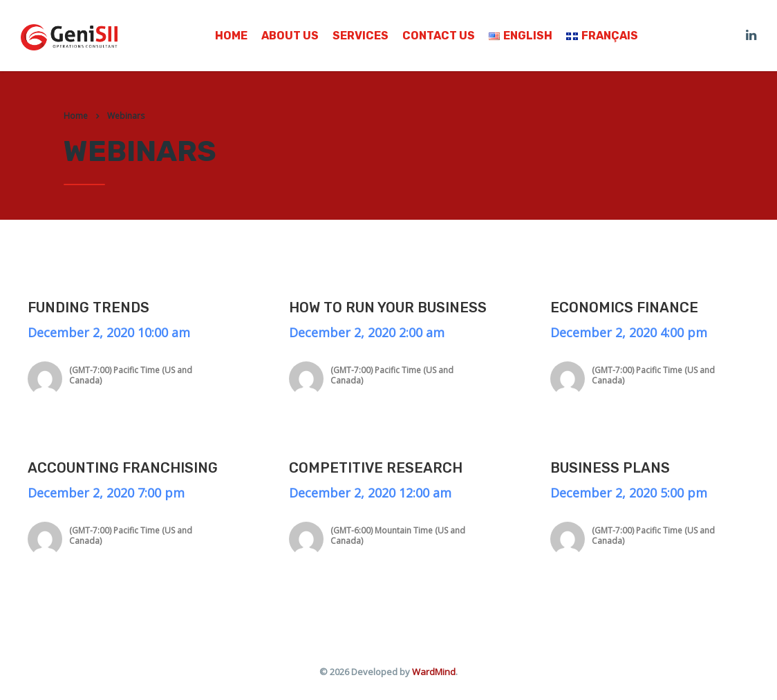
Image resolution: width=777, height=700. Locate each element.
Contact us (439, 36)
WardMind (434, 672)
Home (231, 36)
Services (361, 36)
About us (290, 36)
